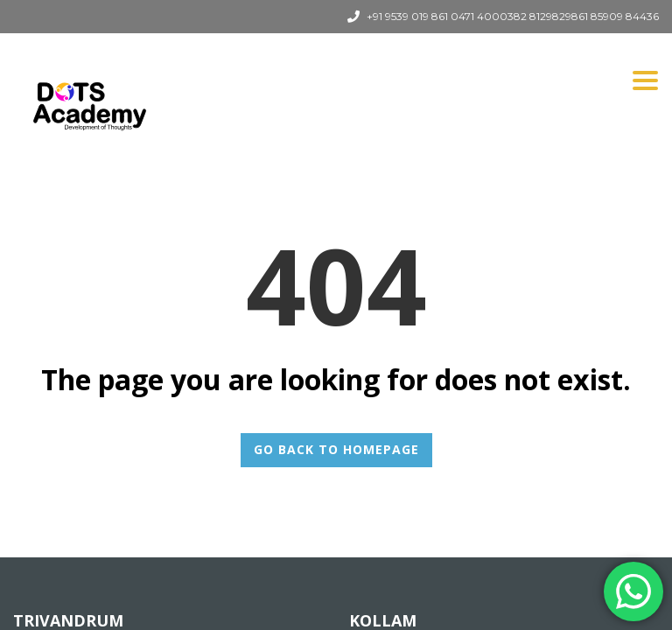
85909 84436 (625, 16)
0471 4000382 (489, 16)
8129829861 (559, 16)
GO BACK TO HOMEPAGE (336, 449)
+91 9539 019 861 (407, 16)
